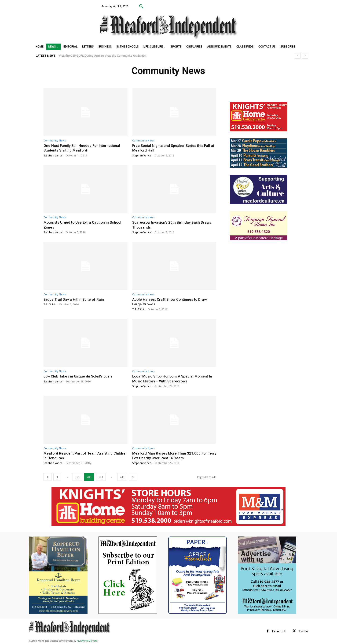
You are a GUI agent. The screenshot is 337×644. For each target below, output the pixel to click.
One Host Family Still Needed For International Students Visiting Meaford (85, 148)
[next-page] (133, 477)
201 (101, 477)
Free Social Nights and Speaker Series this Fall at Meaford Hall (174, 148)
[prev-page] (48, 477)
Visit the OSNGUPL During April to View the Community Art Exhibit (103, 56)
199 (77, 477)
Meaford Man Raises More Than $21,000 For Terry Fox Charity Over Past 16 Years (172, 455)
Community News (55, 140)
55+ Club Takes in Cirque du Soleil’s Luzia (81, 376)
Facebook (279, 631)
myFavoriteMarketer (88, 641)
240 (122, 477)
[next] (305, 56)
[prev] (298, 56)
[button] (141, 7)
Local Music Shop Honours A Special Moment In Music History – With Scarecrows (173, 378)
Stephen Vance (53, 155)
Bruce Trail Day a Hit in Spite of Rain (76, 299)
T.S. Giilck (50, 304)
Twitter (303, 631)
